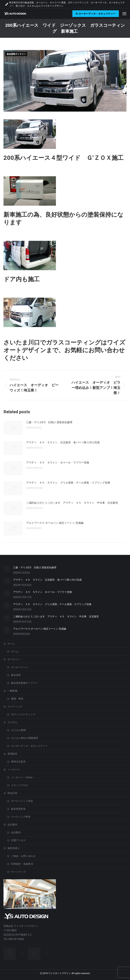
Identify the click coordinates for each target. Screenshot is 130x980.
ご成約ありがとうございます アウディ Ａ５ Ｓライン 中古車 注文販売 (72, 503)
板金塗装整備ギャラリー (24, 683)
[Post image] (13, 428)
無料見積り (12, 848)
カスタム (11, 722)
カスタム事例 (18, 730)
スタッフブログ (20, 785)
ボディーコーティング (23, 714)
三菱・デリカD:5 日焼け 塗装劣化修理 (49, 422)
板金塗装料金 (18, 809)
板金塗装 (16, 675)
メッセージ (12, 769)
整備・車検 (17, 699)
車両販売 (11, 754)
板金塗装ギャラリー (16, 54)
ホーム (9, 644)
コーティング (13, 706)
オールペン (12, 659)
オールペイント (20, 667)
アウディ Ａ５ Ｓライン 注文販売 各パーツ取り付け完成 (63, 442)
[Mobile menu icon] (124, 14)
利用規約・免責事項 (22, 864)
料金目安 (11, 793)
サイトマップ (18, 872)
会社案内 (11, 825)
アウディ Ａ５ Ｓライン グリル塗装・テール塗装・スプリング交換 (68, 483)
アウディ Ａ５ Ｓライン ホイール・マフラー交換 (58, 463)
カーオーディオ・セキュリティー (29, 746)
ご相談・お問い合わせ (23, 856)
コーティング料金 (21, 817)
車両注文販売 (18, 762)
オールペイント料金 (22, 801)
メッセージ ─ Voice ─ (23, 777)
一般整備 (11, 691)
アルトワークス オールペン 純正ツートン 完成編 (55, 523)
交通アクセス (18, 840)
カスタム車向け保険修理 (24, 738)
